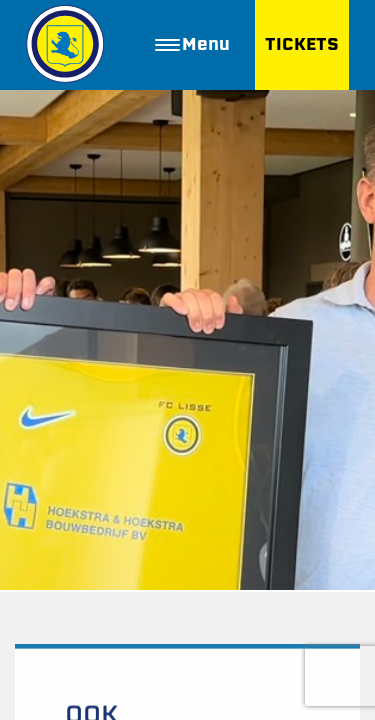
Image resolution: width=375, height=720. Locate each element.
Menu (192, 44)
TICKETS (302, 44)
